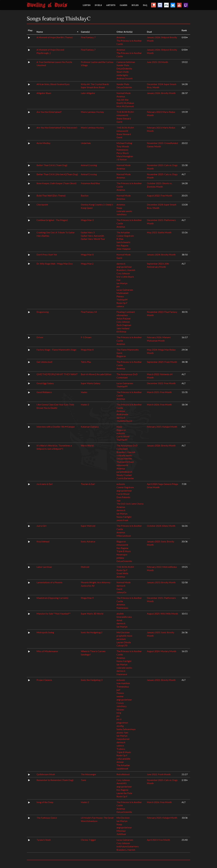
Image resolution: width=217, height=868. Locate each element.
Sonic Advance (88, 541)
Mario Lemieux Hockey (92, 112)
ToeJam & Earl (88, 484)
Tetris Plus (86, 362)
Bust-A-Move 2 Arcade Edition (96, 374)
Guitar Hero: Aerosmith (92, 236)
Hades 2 (85, 404)
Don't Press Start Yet (47, 254)
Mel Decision (123, 632)
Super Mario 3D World (92, 614)
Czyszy (120, 703)
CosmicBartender (125, 478)
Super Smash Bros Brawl (93, 87)
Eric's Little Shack (125, 277)
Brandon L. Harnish (126, 270)
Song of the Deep (45, 802)
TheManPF (122, 300)
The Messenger (89, 774)
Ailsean (120, 762)
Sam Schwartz (123, 242)
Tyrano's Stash (44, 840)
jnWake (120, 558)
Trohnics (121, 749)
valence (120, 306)
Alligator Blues (44, 93)
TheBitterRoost (124, 421)
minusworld (122, 115)
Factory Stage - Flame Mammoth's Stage (56, 350)
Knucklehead (43, 541)
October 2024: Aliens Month (161, 526)
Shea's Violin (123, 72)
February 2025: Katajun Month (162, 427)
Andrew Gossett (125, 78)
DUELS (98, 5)
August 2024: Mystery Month (162, 651)
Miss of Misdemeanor (47, 651)
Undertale (86, 143)
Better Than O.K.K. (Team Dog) (52, 165)
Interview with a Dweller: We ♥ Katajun (56, 427)
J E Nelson (122, 159)
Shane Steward (124, 118)
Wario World (87, 445)
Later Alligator (88, 93)
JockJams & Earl (45, 484)
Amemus (121, 37)
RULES (135, 5)
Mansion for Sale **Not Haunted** (54, 614)
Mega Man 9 (87, 598)
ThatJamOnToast (125, 462)
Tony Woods (123, 146)
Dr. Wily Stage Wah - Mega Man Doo (55, 264)
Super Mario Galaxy (91, 383)
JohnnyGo (121, 592)
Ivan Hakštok (123, 683)
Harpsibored (123, 739)
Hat (118, 280)
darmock (121, 264)
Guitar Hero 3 (88, 232)
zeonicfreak (122, 520)
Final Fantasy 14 (89, 312)
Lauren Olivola (124, 642)
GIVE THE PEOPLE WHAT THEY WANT (57, 374)
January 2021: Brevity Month (161, 680)
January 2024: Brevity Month (161, 254)
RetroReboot (123, 774)
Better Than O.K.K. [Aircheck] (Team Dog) (57, 174)
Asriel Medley (43, 143)
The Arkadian (123, 232)
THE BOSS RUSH (125, 112)
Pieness (120, 296)
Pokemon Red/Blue (90, 183)
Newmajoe (122, 554)
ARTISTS (111, 5)
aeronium (121, 639)
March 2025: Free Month (159, 392)
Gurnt (119, 122)
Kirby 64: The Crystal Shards (95, 84)
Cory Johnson (123, 273)
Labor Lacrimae (44, 567)
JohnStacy (122, 214)
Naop (119, 208)
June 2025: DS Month (157, 62)
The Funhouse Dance (47, 818)
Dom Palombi (123, 497)
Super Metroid (88, 526)
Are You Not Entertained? (49, 112)
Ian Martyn (122, 283)
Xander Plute (123, 65)
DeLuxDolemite (124, 68)
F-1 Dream (86, 337)
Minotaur (121, 831)
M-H (119, 719)
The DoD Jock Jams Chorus (130, 504)
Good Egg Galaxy (45, 383)
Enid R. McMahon (125, 103)
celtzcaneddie (123, 759)
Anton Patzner (124, 318)
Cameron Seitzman (126, 62)
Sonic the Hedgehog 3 (92, 680)
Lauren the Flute (124, 793)
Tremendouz (123, 686)
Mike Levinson (124, 536)
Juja (118, 500)
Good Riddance (44, 392)
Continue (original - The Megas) (52, 220)
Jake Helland (123, 328)
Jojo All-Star (123, 100)
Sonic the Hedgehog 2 (92, 632)
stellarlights (122, 75)
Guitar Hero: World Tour (93, 239)
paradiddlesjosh (124, 472)
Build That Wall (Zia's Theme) (51, 195)
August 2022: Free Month (160, 195)
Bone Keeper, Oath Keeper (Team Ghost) (56, 183)
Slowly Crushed (124, 475)
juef (118, 690)
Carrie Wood (123, 436)
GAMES (123, 5)
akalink (120, 614)
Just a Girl (41, 526)
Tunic (84, 780)
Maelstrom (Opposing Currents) (52, 598)
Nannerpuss (122, 150)
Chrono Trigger (88, 840)
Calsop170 (122, 645)
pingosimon (122, 723)
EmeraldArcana (124, 617)
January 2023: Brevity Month (161, 582)
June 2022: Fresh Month (159, 774)
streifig (120, 726)
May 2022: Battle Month (159, 232)
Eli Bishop (121, 331)
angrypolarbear (124, 267)
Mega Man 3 (87, 220)
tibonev (120, 709)
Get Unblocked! (45, 362)
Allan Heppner (124, 249)
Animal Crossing (89, 165)
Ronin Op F (122, 303)
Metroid (85, 567)
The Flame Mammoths (128, 350)
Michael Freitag (124, 143)
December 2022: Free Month (161, 383)
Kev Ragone (122, 245)
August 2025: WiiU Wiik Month (162, 614)
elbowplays (122, 315)
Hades (84, 392)
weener (120, 696)
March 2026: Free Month (159, 404)
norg (119, 713)
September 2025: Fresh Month (162, 362)
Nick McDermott (125, 106)
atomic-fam (122, 732)
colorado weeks (124, 211)
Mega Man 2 (87, 264)
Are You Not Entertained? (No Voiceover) (57, 127)
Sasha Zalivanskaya (126, 729)
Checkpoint (42, 205)
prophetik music (124, 636)
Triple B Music (124, 551)
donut (119, 620)
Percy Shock (123, 153)
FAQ (145, 5)
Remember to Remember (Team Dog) (55, 780)
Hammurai (122, 674)
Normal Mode (124, 93)
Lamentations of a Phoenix (49, 582)
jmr (118, 286)
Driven (40, 337)
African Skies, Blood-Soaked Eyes (53, 84)
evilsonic (121, 433)
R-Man (120, 239)
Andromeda (122, 414)
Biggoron (121, 356)
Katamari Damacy (90, 427)
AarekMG (122, 783)
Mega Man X (87, 254)
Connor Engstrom (125, 236)
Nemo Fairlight (124, 517)
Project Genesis (44, 680)
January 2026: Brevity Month (161, 93)
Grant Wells (122, 573)
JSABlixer (121, 834)
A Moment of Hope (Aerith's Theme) (55, 37)
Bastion (85, 195)
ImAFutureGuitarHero (128, 846)
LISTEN (87, 5)
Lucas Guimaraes (125, 290)
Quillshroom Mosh (46, 774)
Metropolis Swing (45, 632)
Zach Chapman (124, 325)
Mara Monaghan (125, 156)
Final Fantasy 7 (88, 37)
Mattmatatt (122, 293)
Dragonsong (43, 312)
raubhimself (122, 769)
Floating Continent (126, 312)
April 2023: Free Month (158, 840)
